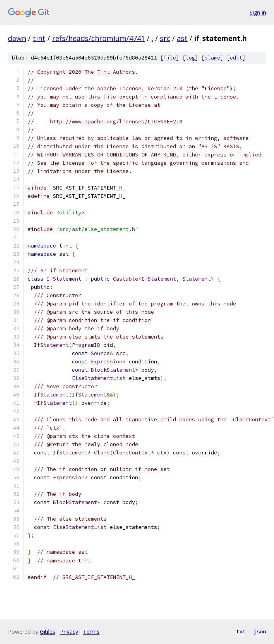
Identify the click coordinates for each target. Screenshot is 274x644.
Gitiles (48, 632)
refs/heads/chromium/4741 (99, 38)
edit (236, 58)
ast (182, 38)
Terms (91, 632)
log (190, 58)
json (260, 631)
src (165, 38)
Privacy (69, 632)
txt (241, 631)
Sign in (258, 12)
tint (39, 38)
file (170, 58)
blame (212, 58)
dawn (17, 38)
